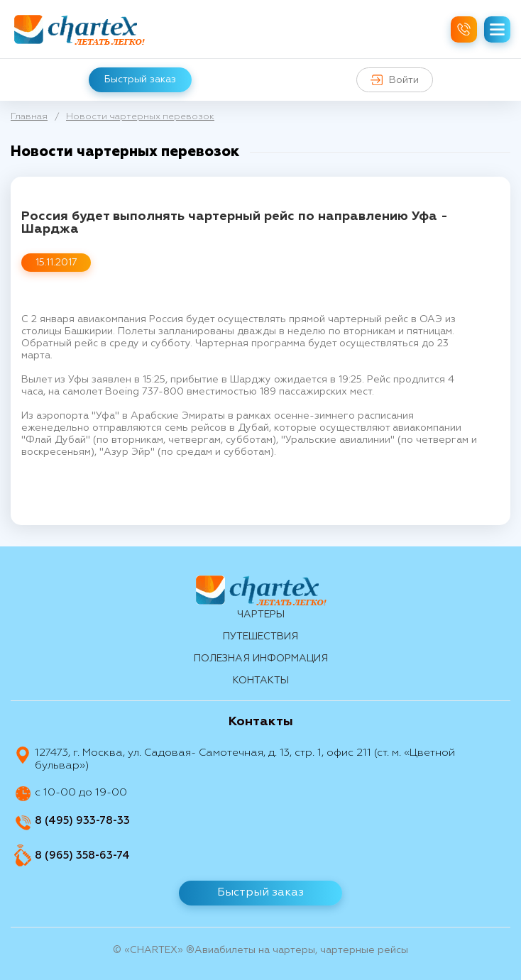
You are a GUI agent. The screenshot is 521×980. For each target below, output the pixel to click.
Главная (29, 117)
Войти (395, 80)
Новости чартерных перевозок (140, 117)
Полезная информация (261, 659)
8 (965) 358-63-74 (82, 855)
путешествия (260, 637)
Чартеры (261, 615)
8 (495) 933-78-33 (82, 821)
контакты (261, 681)
